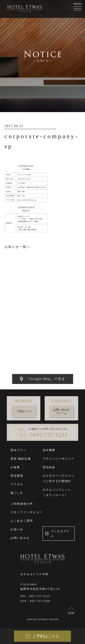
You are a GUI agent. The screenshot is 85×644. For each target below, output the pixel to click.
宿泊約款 (49, 467)
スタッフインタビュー (26, 512)
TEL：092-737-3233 (35, 596)
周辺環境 (17, 476)
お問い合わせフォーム (61, 411)
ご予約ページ (24, 411)
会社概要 (49, 450)
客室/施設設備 (21, 459)
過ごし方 (17, 493)
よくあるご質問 (22, 521)
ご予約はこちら (42, 636)
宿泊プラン (18, 450)
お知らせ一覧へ (17, 247)
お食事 (15, 467)
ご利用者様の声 (22, 504)
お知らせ (17, 529)
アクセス (17, 484)
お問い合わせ (20, 538)
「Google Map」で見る (43, 379)
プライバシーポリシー (59, 459)
